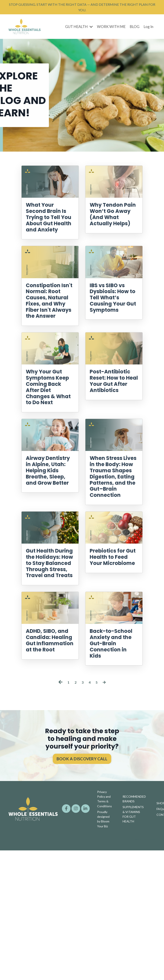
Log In (148, 30)
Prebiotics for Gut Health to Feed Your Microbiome (112, 650)
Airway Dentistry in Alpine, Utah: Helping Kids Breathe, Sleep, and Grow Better (47, 535)
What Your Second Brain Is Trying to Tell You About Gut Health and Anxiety (50, 228)
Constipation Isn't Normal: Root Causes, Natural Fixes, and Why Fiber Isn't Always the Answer (50, 328)
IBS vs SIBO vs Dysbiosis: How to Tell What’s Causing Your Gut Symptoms (112, 328)
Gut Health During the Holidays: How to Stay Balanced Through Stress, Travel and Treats (49, 665)
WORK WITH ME (109, 30)
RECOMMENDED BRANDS (134, 930)
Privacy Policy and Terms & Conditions (105, 930)
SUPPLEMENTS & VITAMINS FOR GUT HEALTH (133, 945)
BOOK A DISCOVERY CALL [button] (82, 891)
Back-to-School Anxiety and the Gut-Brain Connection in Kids (113, 768)
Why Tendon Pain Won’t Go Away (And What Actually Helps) (114, 225)
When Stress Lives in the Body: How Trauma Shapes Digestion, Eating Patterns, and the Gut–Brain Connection (113, 546)
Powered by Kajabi (143, 969)
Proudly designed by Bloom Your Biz (103, 950)
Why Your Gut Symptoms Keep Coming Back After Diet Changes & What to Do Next (49, 431)
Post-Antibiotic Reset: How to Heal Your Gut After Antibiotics (112, 427)
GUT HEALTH (75, 30)
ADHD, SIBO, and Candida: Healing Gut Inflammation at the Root (49, 765)
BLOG (133, 30)
